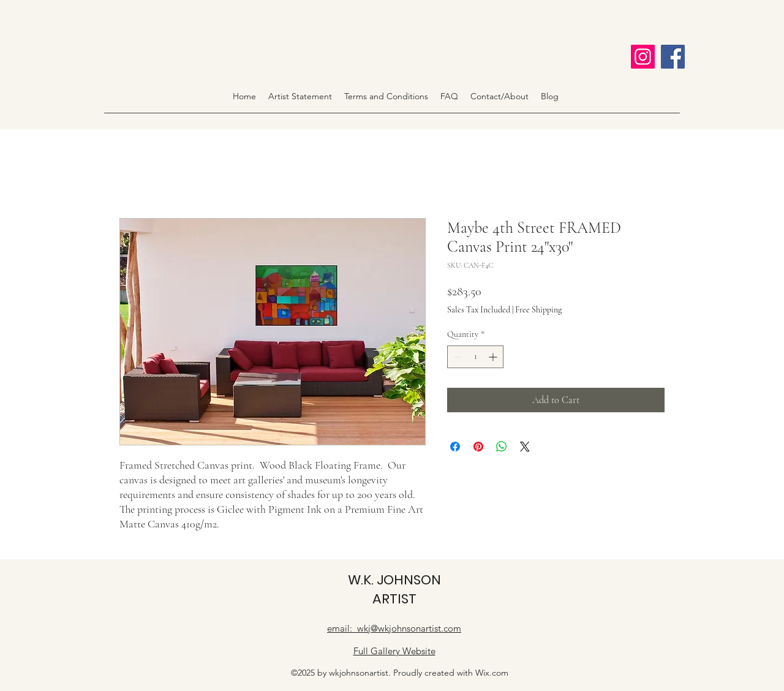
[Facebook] (673, 57)
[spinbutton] (475, 357)
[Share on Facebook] (455, 447)
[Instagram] (643, 57)
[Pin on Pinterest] (478, 447)
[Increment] (494, 357)
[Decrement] (457, 357)
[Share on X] (525, 447)
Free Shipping (538, 310)
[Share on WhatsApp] (502, 447)
